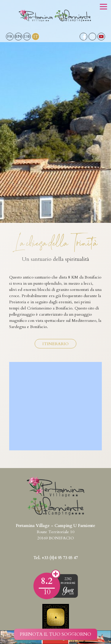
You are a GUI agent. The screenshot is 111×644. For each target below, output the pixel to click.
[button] (103, 7)
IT (36, 36)
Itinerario (55, 344)
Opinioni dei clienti (56, 574)
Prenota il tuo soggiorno (55, 634)
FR (10, 36)
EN (18, 36)
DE (27, 36)
